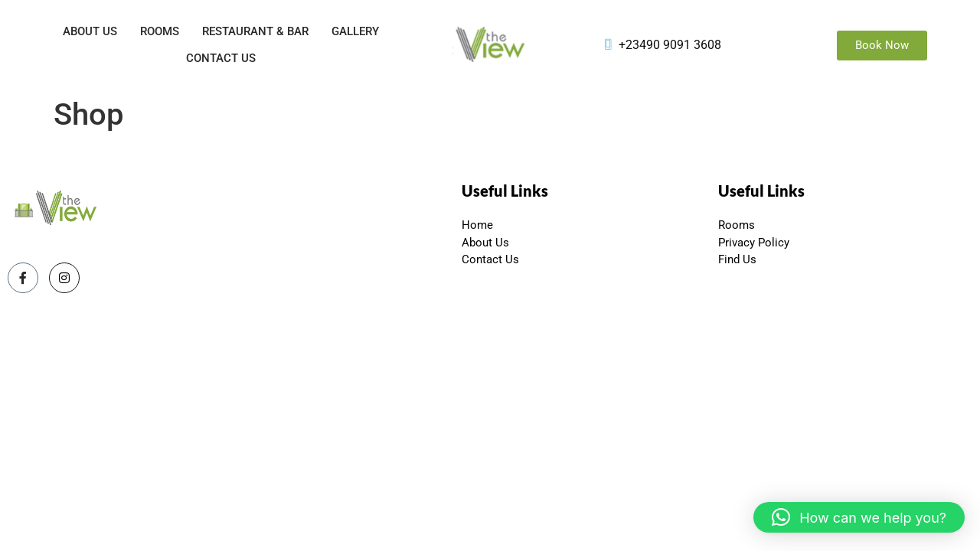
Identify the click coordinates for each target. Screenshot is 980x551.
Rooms (160, 31)
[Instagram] (64, 278)
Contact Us (221, 58)
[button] (859, 517)
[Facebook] (23, 278)
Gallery (355, 31)
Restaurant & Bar (255, 31)
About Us (90, 31)
